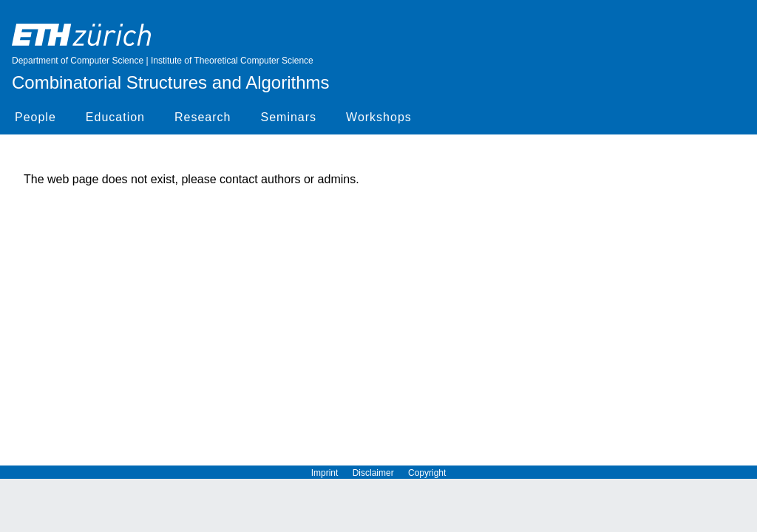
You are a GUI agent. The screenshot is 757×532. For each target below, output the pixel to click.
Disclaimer (380, 473)
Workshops (379, 117)
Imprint (332, 473)
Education (115, 117)
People (35, 117)
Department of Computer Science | (81, 61)
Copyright (427, 473)
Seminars (288, 117)
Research (203, 117)
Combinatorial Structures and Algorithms (171, 82)
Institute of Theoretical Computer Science (232, 61)
